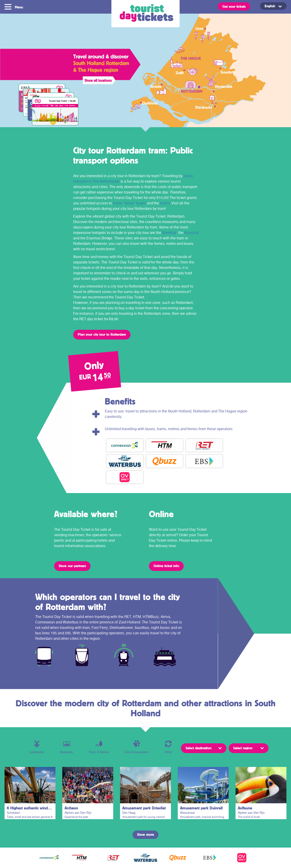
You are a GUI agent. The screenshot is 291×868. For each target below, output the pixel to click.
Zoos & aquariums (137, 747)
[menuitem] (273, 6)
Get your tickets (234, 6)
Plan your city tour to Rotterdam (102, 334)
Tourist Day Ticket (145, 14)
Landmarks (37, 747)
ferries (129, 203)
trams (118, 203)
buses (141, 203)
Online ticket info (166, 566)
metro (165, 203)
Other (168, 747)
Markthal (169, 233)
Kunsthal (192, 233)
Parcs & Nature (99, 747)
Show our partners (72, 566)
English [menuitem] (270, 6)
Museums (66, 747)
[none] (268, 6)
